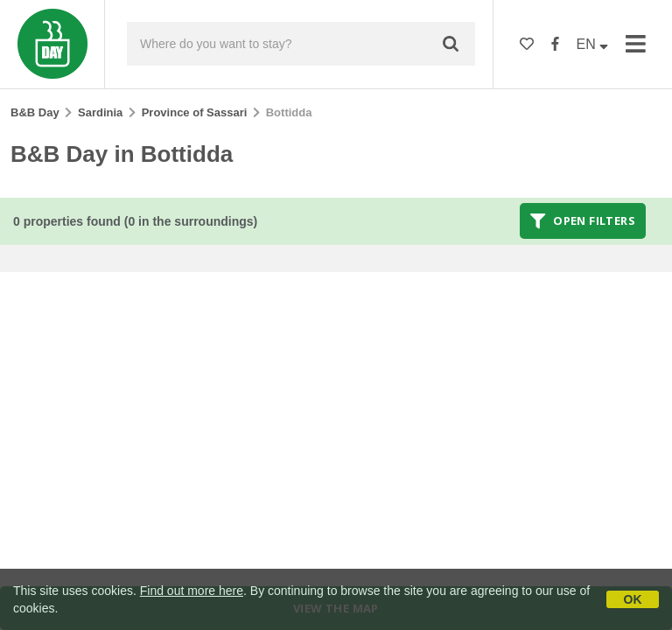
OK (633, 599)
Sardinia (100, 112)
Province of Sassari (195, 112)
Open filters (583, 220)
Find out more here (192, 591)
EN (593, 44)
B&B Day (35, 112)
